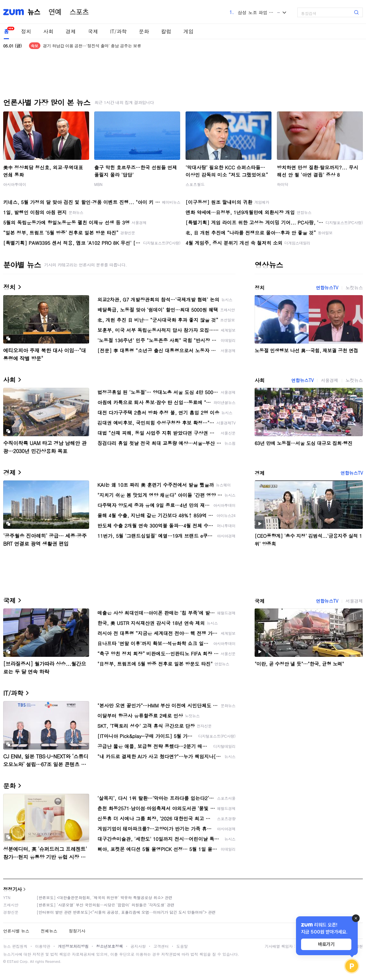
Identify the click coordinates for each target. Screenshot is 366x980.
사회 (48, 31)
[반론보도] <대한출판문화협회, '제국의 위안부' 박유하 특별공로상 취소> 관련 (105, 897)
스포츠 (79, 12)
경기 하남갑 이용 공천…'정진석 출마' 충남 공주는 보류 (92, 46)
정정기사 (12, 889)
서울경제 (329, 380)
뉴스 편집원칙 (15, 946)
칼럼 (166, 31)
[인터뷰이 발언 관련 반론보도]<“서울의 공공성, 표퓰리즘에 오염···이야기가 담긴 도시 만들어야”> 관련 (126, 912)
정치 (26, 31)
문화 (144, 31)
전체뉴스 (49, 931)
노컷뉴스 (354, 288)
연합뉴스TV (327, 288)
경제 (71, 31)
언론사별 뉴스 (16, 931)
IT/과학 (118, 31)
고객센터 (161, 946)
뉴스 (34, 12)
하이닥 (283, 184)
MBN (98, 184)
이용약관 (43, 946)
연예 (55, 12)
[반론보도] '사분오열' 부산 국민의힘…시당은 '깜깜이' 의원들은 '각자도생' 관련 (106, 905)
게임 (188, 31)
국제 (93, 31)
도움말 (182, 946)
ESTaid (13, 961)
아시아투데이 (15, 184)
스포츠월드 (195, 184)
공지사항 (138, 946)
